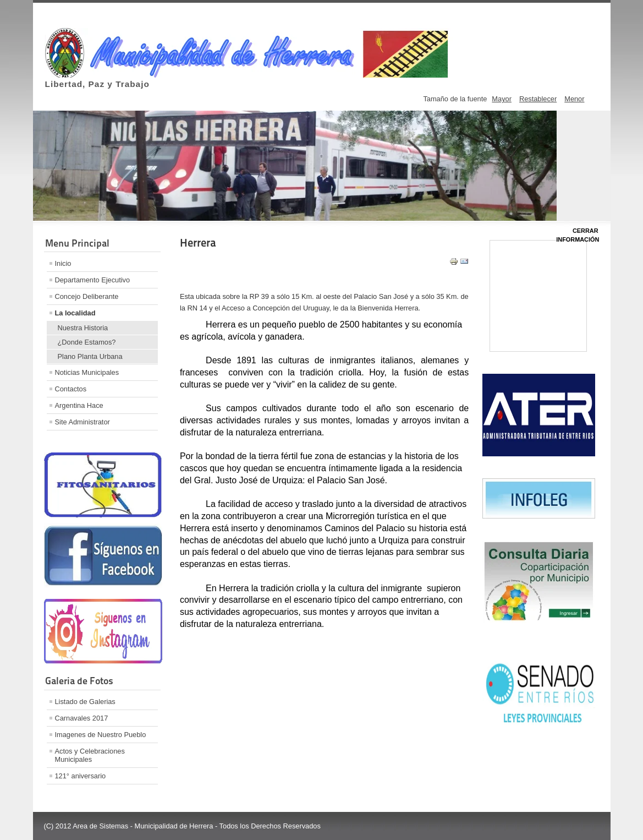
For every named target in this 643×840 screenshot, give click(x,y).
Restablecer (538, 99)
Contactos (71, 389)
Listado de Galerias (85, 702)
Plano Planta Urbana (90, 356)
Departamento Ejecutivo (93, 280)
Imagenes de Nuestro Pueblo (101, 735)
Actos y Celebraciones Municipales (90, 755)
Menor (574, 99)
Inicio (63, 263)
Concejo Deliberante (87, 296)
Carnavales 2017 (82, 718)
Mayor (502, 99)
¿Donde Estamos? (87, 342)
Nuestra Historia (83, 328)
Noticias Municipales (87, 372)
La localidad (75, 313)
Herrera (198, 243)
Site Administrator (83, 422)
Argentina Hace (79, 405)
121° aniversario (81, 776)
